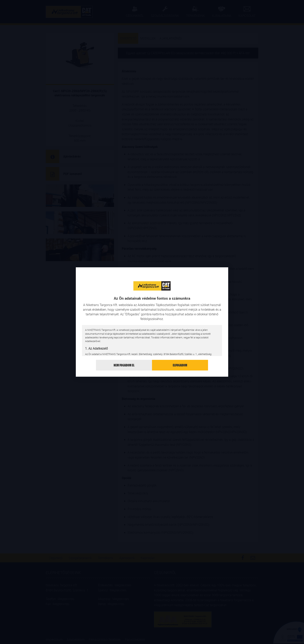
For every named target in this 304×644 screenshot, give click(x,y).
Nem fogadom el (124, 365)
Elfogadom (180, 365)
